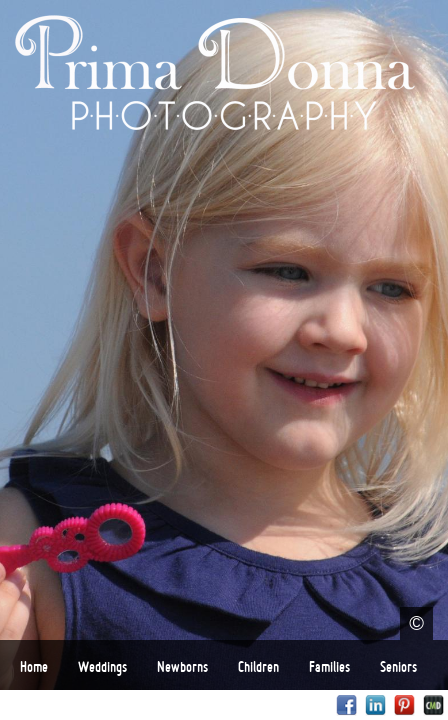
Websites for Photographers (433, 705)
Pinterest (404, 705)
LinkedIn (375, 705)
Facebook (346, 705)
